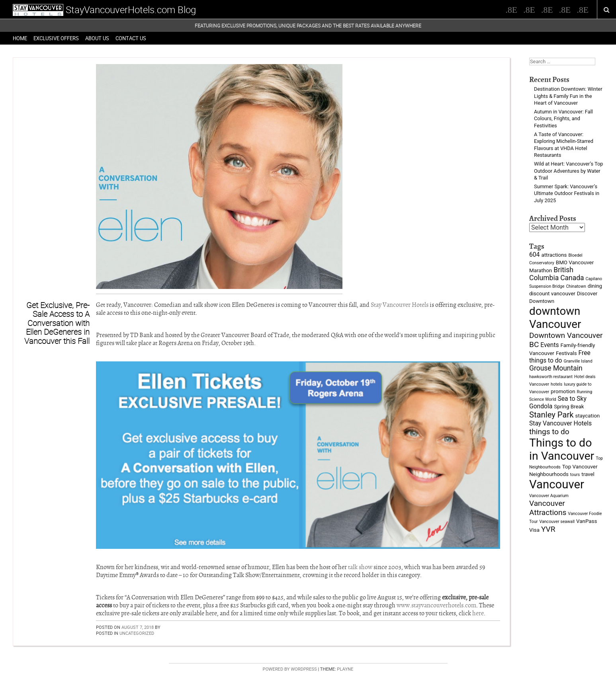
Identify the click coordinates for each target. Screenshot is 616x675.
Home (20, 38)
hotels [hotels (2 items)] (556, 384)
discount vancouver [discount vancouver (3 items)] (552, 294)
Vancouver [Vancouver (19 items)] (557, 484)
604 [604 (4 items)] (534, 255)
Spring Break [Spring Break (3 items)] (569, 407)
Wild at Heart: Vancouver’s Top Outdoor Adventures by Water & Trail (568, 171)
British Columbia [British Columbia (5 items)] (551, 274)
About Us (97, 38)
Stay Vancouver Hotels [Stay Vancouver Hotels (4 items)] (560, 423)
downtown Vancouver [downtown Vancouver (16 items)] (555, 318)
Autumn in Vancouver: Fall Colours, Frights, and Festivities (563, 119)
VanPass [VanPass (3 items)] (587, 521)
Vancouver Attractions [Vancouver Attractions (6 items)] (548, 508)
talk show (360, 567)
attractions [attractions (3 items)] (554, 255)
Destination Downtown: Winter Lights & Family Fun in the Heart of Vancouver (568, 96)
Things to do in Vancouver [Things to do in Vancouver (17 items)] (562, 449)
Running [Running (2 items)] (585, 392)
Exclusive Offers (56, 38)
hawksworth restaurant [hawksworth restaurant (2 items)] (551, 377)
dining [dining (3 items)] (595, 286)
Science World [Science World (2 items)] (543, 399)
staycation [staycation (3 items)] (588, 416)
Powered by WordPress (290, 669)
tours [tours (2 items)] (575, 475)
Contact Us (131, 38)
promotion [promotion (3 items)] (563, 391)
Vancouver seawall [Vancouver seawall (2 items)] (557, 522)
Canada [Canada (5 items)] (572, 278)
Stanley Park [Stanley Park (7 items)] (551, 415)
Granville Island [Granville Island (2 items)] (578, 361)
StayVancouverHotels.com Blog (131, 10)
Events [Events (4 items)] (550, 345)
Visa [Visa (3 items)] (534, 530)
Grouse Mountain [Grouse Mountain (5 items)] (556, 368)
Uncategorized (137, 633)
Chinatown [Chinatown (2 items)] (576, 286)
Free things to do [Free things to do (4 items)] (560, 357)
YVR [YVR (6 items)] (548, 529)
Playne (345, 669)
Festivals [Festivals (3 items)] (566, 353)
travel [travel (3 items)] (588, 474)
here (478, 613)
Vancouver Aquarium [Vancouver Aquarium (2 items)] (549, 496)
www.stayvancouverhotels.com (436, 605)
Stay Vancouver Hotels (400, 305)
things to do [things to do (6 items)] (549, 432)
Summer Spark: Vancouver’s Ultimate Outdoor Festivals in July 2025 (567, 193)
